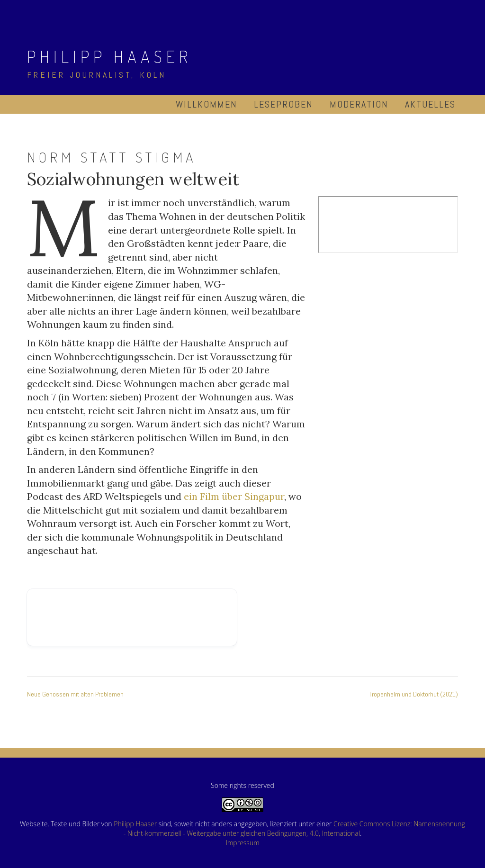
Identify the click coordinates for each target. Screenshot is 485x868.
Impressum (242, 843)
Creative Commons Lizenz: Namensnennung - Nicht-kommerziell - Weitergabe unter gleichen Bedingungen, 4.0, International (294, 828)
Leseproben (283, 104)
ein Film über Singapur (234, 496)
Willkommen (207, 104)
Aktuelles (430, 104)
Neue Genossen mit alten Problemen (75, 694)
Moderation (359, 104)
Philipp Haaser (109, 56)
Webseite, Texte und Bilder (60, 824)
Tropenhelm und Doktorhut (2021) (413, 694)
